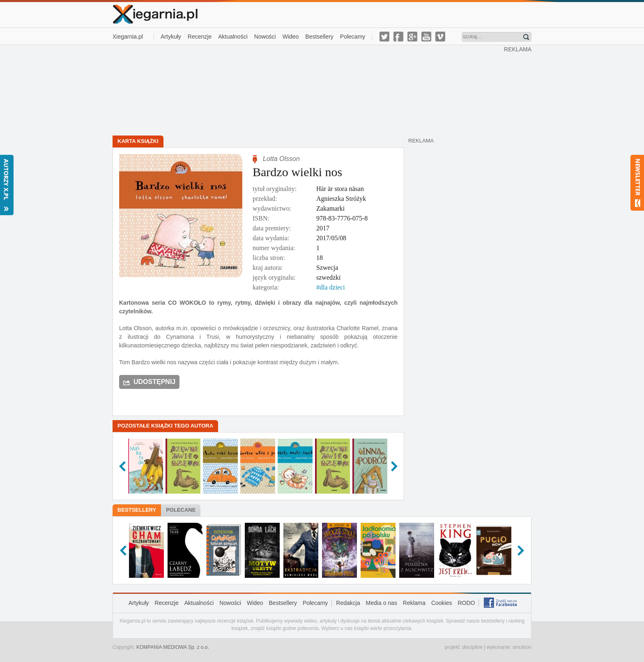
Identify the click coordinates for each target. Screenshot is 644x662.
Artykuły (171, 37)
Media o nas (382, 603)
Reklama (414, 603)
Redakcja (348, 603)
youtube (426, 37)
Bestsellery (319, 37)
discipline (472, 647)
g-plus (412, 37)
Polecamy (353, 37)
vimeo (440, 37)
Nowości (265, 37)
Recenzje (200, 37)
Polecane (181, 510)
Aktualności (233, 37)
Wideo (291, 37)
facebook (398, 37)
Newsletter (637, 183)
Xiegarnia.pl (128, 37)
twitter (384, 37)
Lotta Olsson (281, 159)
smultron (522, 647)
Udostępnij (154, 382)
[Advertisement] (308, 90)
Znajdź (526, 37)
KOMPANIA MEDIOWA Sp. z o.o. (173, 647)
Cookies (442, 603)
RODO (466, 603)
